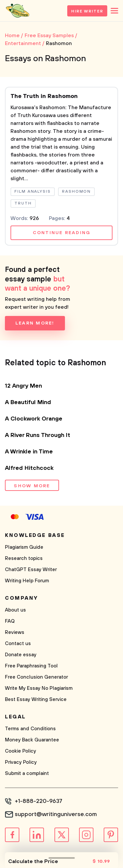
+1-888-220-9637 (39, 801)
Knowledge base (35, 535)
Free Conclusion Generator (36, 677)
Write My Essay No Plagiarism (39, 688)
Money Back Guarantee (32, 740)
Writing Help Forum (27, 581)
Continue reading (62, 233)
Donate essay (21, 655)
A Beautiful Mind (28, 402)
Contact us (18, 644)
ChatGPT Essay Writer (31, 570)
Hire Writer (87, 11)
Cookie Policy (20, 751)
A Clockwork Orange (34, 419)
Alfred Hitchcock (29, 468)
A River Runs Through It (38, 435)
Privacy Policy (21, 762)
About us (15, 610)
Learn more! (35, 323)
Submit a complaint (27, 773)
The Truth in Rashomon (44, 96)
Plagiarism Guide (24, 547)
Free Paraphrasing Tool (31, 666)
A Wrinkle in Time (29, 452)
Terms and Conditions (30, 729)
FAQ (10, 621)
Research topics (24, 558)
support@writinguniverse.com (56, 814)
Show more (32, 486)
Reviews (15, 632)
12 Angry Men (23, 386)
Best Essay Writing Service (36, 699)
